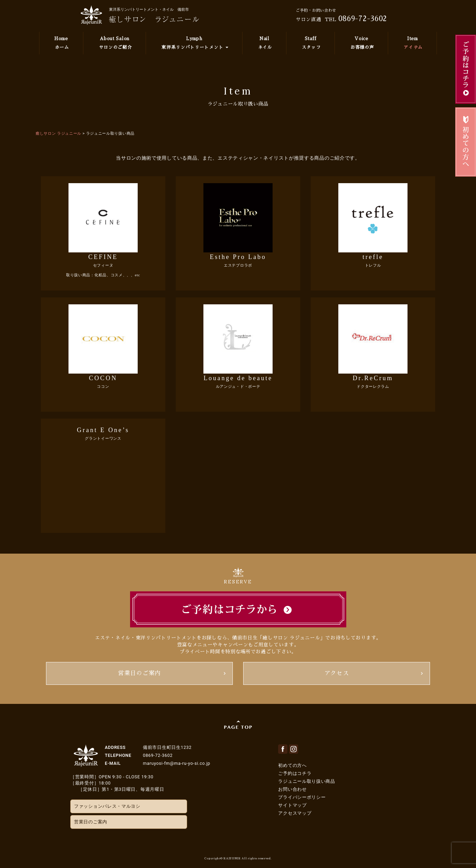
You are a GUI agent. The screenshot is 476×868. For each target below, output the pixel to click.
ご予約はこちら (466, 69)
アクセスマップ (295, 813)
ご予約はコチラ (295, 773)
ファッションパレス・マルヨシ (107, 806)
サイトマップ (292, 805)
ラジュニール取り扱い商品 (306, 781)
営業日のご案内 (139, 673)
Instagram (294, 749)
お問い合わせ (292, 789)
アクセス (337, 673)
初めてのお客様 (466, 142)
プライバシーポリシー (302, 797)
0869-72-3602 (363, 19)
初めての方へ (292, 765)
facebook (283, 749)
